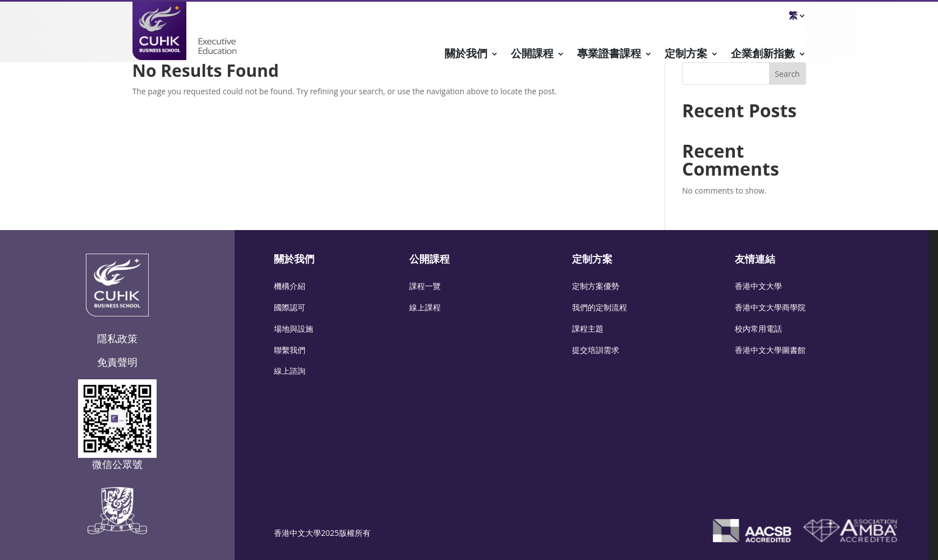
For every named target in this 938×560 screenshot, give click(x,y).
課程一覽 (425, 286)
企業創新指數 (763, 55)
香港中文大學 (758, 286)
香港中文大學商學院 (770, 307)
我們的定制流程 (600, 307)
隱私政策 (117, 338)
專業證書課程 (609, 55)
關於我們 (466, 55)
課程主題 (588, 329)
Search (787, 74)
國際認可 (290, 307)
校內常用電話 (758, 329)
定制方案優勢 (596, 286)
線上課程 (425, 307)
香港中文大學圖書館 (770, 350)
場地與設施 (294, 329)
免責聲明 (117, 362)
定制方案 (686, 55)
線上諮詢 (290, 371)
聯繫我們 (290, 350)
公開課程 (532, 55)
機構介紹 (290, 286)
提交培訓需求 (596, 350)
